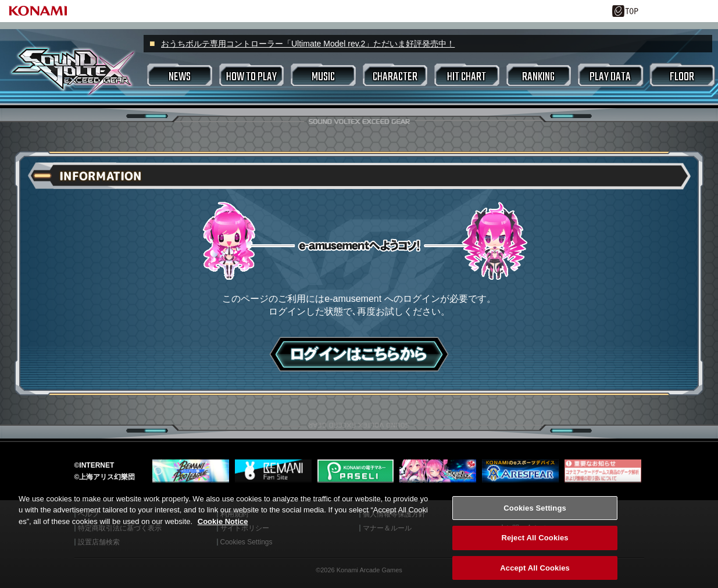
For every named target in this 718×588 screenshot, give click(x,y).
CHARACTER (395, 77)
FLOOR (682, 77)
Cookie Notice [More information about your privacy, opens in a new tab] (223, 532)
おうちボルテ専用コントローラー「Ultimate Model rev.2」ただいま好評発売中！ (308, 44)
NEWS (180, 77)
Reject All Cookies (535, 548)
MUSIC (323, 77)
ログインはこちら (359, 354)
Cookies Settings (535, 518)
